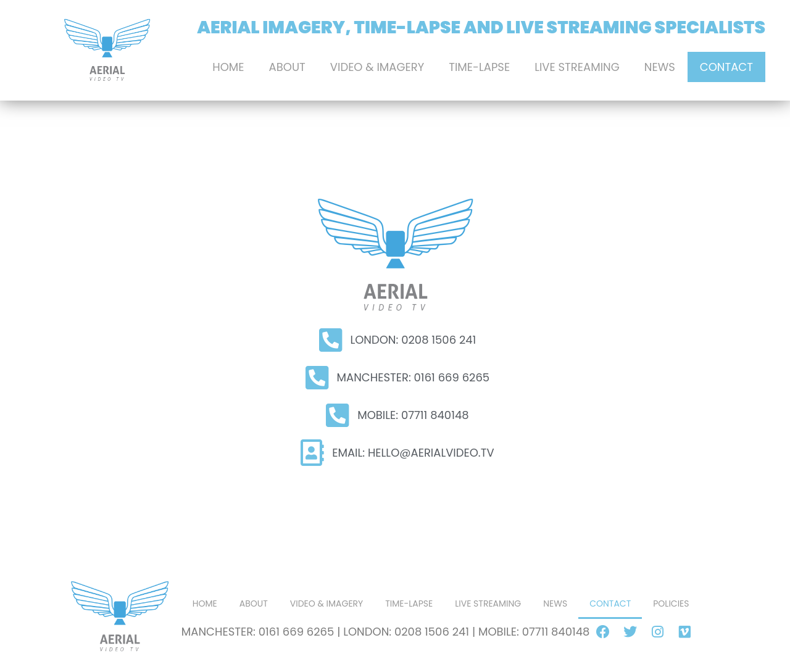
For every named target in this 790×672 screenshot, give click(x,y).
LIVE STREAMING (577, 67)
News (660, 67)
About (287, 67)
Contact (726, 67)
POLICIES (671, 604)
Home (228, 67)
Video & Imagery (377, 67)
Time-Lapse (479, 67)
